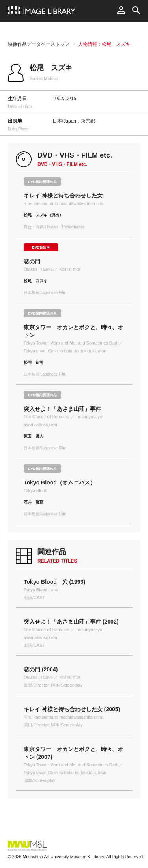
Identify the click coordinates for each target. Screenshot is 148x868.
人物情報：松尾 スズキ (104, 44)
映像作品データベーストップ (39, 44)
